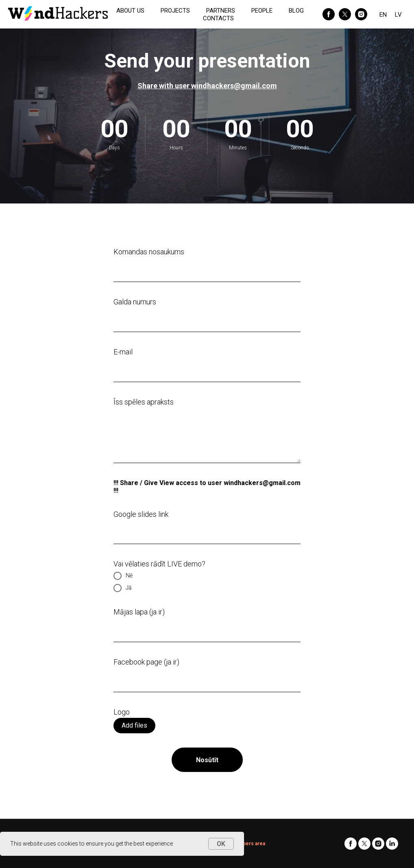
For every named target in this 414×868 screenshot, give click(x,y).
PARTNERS (221, 11)
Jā (123, 588)
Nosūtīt (207, 760)
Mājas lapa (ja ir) (139, 612)
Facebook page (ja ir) (146, 662)
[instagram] (361, 14)
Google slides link (141, 514)
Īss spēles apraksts (144, 402)
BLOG (296, 11)
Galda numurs (135, 302)
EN (383, 15)
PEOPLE (262, 11)
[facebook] (329, 14)
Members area (248, 844)
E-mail (123, 352)
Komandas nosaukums (149, 252)
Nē (123, 576)
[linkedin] (392, 844)
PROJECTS (175, 11)
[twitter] (345, 14)
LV (398, 15)
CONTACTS (218, 18)
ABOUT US (130, 11)
